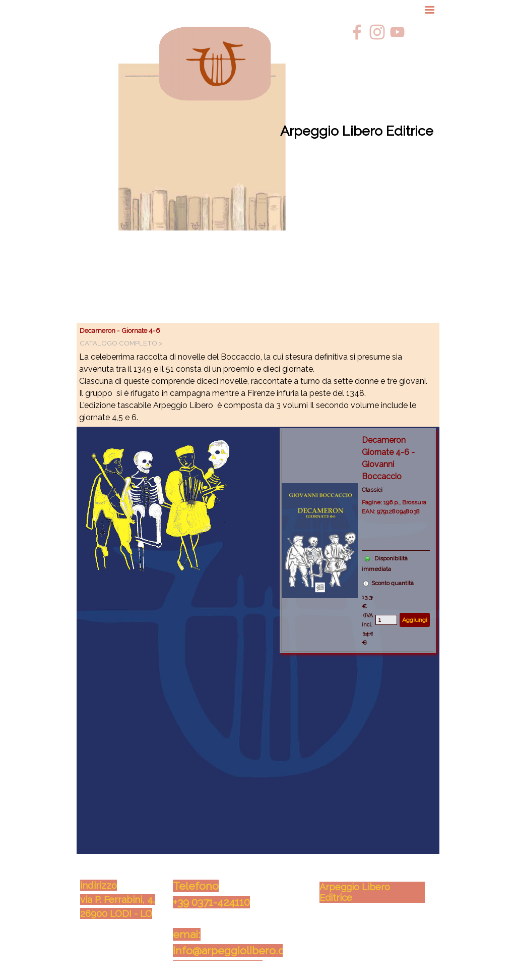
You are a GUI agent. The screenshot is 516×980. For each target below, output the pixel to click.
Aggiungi (415, 620)
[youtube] (397, 32)
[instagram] (377, 32)
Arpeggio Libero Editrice (357, 131)
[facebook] (357, 32)
